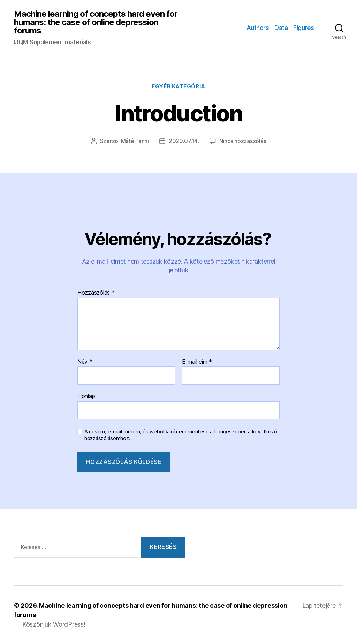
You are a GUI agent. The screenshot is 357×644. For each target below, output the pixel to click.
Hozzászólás (96, 293)
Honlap (86, 396)
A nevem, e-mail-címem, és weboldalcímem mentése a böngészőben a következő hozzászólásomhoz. (181, 435)
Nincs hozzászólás (243, 141)
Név (85, 362)
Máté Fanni (135, 141)
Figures (304, 28)
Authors (258, 28)
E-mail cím (197, 362)
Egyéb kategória (178, 86)
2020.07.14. (184, 141)
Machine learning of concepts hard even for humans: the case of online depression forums (96, 22)
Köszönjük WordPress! (54, 624)
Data (281, 28)
